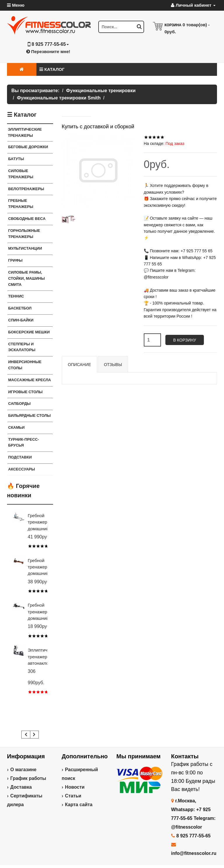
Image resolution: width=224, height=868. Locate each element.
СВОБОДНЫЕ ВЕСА (27, 219)
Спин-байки (21, 320)
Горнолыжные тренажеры (24, 234)
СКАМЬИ (16, 427)
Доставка (21, 787)
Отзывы (113, 365)
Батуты (16, 159)
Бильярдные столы (29, 415)
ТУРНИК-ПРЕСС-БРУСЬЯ (24, 442)
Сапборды (19, 404)
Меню (16, 5)
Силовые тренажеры (21, 174)
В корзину (185, 340)
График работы (28, 778)
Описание (80, 365)
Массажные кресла (30, 380)
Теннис (16, 296)
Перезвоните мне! (48, 51)
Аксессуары (22, 469)
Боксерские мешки (29, 332)
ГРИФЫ (15, 260)
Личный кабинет (193, 5)
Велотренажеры (26, 189)
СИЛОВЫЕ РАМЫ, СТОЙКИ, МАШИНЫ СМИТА (26, 278)
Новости (75, 787)
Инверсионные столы (25, 365)
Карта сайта (79, 805)
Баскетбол (20, 308)
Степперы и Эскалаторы (22, 347)
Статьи (73, 796)
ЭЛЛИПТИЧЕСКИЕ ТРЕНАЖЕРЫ (25, 132)
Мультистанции (25, 248)
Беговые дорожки (28, 147)
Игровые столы (25, 392)
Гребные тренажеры (21, 204)
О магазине (23, 770)
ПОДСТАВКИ (20, 457)
